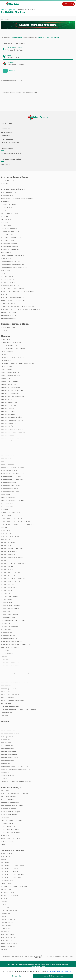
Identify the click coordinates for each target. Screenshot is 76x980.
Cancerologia (6, 370)
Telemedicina (21, 44)
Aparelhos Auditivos (9, 797)
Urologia (5, 716)
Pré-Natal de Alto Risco (10, 911)
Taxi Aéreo (5, 836)
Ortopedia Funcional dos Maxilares (15, 767)
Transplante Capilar (9, 944)
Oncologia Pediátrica (9, 639)
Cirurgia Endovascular (10, 394)
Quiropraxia (6, 929)
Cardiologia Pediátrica (10, 382)
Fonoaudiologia (7, 881)
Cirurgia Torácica (8, 412)
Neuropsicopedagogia (10, 896)
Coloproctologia (8, 456)
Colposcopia (6, 226)
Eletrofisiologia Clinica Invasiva (13, 474)
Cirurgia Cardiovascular (11, 388)
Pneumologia (6, 659)
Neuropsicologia (8, 893)
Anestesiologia (7, 352)
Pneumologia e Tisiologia (11, 665)
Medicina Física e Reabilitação (12, 549)
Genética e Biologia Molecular (13, 256)
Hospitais (5, 184)
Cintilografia (6, 220)
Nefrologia (5, 594)
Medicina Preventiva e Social (12, 573)
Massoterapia (6, 890)
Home (3, 9)
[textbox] (15, 57)
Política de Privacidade (11, 143)
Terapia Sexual (7, 941)
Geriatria (5, 510)
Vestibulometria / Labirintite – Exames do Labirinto (21, 310)
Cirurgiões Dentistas (9, 728)
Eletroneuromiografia (10, 250)
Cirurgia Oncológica (9, 403)
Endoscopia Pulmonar (10, 489)
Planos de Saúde (7, 824)
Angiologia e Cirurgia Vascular (13, 358)
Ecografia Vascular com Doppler (14, 468)
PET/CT (4, 274)
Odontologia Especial (10, 752)
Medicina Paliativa (8, 570)
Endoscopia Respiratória (11, 492)
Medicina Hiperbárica (9, 552)
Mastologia (5, 540)
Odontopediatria (8, 761)
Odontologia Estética (9, 755)
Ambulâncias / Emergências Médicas (15, 794)
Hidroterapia (6, 884)
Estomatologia (7, 743)
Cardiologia (6, 379)
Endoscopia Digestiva (9, 483)
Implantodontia (7, 746)
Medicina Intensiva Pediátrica (12, 558)
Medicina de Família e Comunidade (13, 579)
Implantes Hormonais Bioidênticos (14, 887)
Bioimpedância (6, 208)
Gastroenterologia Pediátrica (13, 501)
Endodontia (6, 740)
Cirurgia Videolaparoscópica (12, 421)
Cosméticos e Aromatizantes (12, 806)
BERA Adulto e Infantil (9, 205)
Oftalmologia (6, 630)
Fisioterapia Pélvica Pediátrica (13, 875)
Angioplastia (6, 361)
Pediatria (5, 656)
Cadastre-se (6, 165)
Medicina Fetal (6, 546)
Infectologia (6, 534)
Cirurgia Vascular (8, 415)
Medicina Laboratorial (10, 561)
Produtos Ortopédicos (10, 830)
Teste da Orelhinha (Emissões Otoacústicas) (18, 292)
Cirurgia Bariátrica (8, 385)
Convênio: (10, 63)
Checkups (5, 217)
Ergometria (6, 495)
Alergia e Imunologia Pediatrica (13, 349)
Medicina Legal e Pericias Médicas (14, 564)
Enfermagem (6, 857)
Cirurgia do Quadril (9, 444)
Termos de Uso (8, 139)
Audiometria (6, 202)
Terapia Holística (8, 935)
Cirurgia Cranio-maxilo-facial (12, 391)
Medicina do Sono (8, 585)
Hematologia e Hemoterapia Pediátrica (16, 522)
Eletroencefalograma (10, 247)
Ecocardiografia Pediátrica (12, 238)
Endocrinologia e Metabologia (13, 480)
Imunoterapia (6, 259)
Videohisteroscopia (9, 313)
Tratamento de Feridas (10, 947)
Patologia (5, 651)
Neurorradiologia (8, 618)
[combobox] (15, 57)
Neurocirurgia (7, 603)
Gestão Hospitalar (8, 181)
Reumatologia (6, 692)
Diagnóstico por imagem (10, 232)
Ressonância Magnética (10, 286)
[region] (38, 972)
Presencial (8, 44)
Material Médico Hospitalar (12, 821)
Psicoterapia (6, 926)
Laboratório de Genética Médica (13, 265)
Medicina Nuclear (8, 567)
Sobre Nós (6, 129)
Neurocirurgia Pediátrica (11, 606)
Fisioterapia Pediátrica (10, 869)
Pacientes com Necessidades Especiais (16, 770)
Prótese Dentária (8, 776)
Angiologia (5, 355)
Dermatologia (6, 459)
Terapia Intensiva (8, 698)
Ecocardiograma (8, 241)
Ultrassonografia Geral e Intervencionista (18, 307)
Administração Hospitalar (11, 343)
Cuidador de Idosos (9, 809)
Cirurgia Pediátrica (8, 406)
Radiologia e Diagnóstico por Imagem (15, 683)
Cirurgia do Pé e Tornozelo (12, 441)
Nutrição (5, 899)
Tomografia (6, 295)
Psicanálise (6, 914)
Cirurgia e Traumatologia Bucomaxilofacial (17, 725)
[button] (3, 4)
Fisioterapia (6, 863)
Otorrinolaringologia (10, 648)
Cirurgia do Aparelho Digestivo (13, 432)
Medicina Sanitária (8, 576)
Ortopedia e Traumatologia (12, 642)
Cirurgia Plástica (8, 409)
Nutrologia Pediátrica (10, 627)
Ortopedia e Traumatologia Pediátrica (16, 645)
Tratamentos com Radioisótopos (14, 301)
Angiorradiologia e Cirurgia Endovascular (17, 364)
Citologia (5, 223)
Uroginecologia (7, 713)
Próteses (5, 779)
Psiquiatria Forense (9, 671)
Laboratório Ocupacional (11, 262)
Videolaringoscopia (9, 319)
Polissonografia (8, 280)
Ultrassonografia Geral (10, 707)
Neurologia (6, 612)
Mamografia (6, 271)
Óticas (4, 845)
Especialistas (12, 9)
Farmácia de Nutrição (9, 815)
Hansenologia (6, 516)
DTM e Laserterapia (8, 731)
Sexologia (5, 932)
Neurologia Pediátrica (10, 615)
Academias (5, 791)
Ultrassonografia (8, 304)
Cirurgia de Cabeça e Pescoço (12, 429)
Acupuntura (6, 340)
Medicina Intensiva (8, 555)
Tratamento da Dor (8, 704)
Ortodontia (6, 764)
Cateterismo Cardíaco (9, 214)
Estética (4, 860)
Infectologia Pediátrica (10, 537)
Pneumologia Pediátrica (10, 662)
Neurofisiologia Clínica (10, 609)
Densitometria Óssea (9, 229)
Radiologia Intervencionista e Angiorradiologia (19, 680)
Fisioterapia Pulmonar (10, 872)
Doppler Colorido (8, 235)
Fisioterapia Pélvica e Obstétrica (14, 878)
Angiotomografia (8, 196)
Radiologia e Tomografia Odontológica (16, 782)
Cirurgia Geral (7, 400)
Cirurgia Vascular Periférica (12, 418)
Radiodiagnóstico (8, 677)
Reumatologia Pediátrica (10, 695)
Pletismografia (7, 277)
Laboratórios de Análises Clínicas (14, 268)
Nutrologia (5, 624)
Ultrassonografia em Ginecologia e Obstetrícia (19, 710)
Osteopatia (5, 902)
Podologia (5, 908)
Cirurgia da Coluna (8, 424)
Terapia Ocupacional (9, 938)
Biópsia (4, 211)
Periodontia (6, 773)
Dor (3, 462)
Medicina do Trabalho (9, 588)
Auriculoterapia (7, 854)
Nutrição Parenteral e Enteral (13, 621)
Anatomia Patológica (9, 193)
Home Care (5, 818)
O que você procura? (14, 48)
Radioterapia (6, 686)
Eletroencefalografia (10, 471)
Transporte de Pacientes (11, 839)
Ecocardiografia (8, 465)
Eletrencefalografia (9, 244)
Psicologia (5, 917)
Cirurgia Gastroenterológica (12, 397)
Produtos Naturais (8, 827)
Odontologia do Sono (9, 758)
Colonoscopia (7, 453)
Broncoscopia (7, 367)
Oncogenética (6, 633)
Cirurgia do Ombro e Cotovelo (13, 438)
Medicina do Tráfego (9, 591)
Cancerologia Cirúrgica (10, 373)
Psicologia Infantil (8, 920)
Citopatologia (6, 447)
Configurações (17, 976)
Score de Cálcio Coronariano (12, 289)
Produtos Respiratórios (11, 833)
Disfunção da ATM (8, 737)
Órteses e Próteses (9, 842)
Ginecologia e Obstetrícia (11, 513)
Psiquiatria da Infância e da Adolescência (17, 674)
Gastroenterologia (9, 498)
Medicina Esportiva (8, 543)
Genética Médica (7, 507)
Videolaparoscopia (8, 316)
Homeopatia (5, 531)
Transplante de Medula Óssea (13, 701)
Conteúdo (6, 136)
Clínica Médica (6, 450)
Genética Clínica (7, 504)
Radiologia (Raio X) (8, 283)
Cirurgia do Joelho (8, 435)
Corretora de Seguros (10, 803)
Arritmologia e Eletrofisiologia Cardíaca (17, 199)
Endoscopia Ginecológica (11, 486)
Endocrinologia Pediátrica (11, 477)
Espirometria (6, 253)
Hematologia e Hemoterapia (11, 519)
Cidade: (9, 55)
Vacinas (4, 950)
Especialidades (8, 133)
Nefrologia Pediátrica (10, 597)
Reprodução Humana (9, 689)
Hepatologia (6, 528)
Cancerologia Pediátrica (11, 376)
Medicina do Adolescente (11, 582)
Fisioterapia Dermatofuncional (13, 866)
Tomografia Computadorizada (13, 298)
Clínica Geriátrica (8, 800)
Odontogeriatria (8, 749)
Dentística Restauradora (11, 734)
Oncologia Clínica (8, 636)
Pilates (4, 905)
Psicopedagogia (7, 923)
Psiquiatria (5, 668)
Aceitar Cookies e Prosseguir (53, 976)
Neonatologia (6, 600)
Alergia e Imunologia (9, 346)
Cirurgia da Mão (7, 427)
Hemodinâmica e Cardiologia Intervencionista (18, 525)
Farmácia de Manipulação (11, 812)
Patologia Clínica (8, 654)
